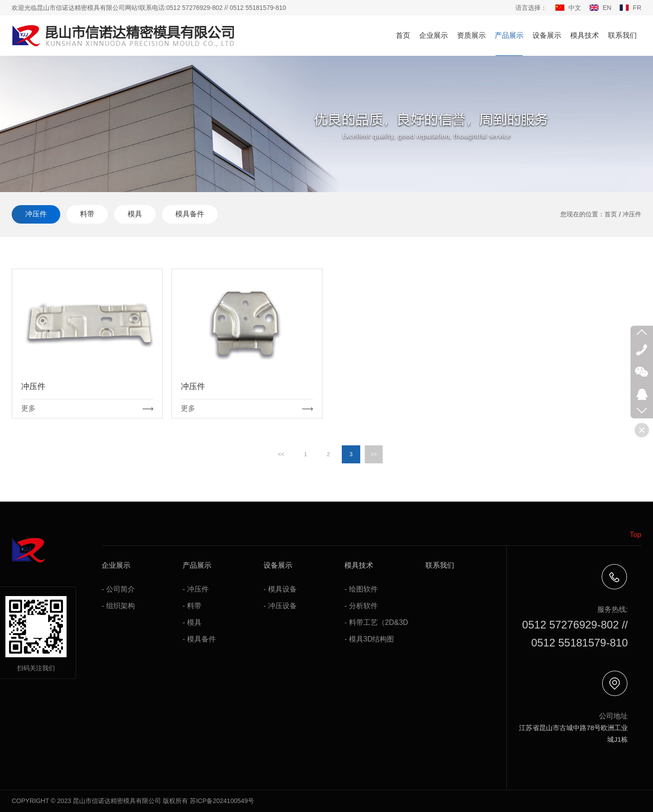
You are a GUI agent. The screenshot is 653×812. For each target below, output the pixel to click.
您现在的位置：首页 (589, 214)
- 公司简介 (118, 589)
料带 (87, 214)
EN (607, 8)
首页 (403, 35)
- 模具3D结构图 (369, 639)
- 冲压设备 (280, 606)
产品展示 (509, 35)
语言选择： (531, 8)
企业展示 (434, 35)
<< (281, 454)
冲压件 (36, 214)
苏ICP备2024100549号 (222, 801)
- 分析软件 (361, 606)
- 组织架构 (118, 606)
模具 (135, 214)
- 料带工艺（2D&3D (376, 622)
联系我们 (622, 35)
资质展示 (471, 35)
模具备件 (190, 214)
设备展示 (547, 35)
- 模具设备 (280, 589)
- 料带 (192, 606)
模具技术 (585, 35)
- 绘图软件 (361, 589)
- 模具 (192, 622)
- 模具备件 (199, 639)
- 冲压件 (196, 589)
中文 (575, 8)
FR (637, 8)
